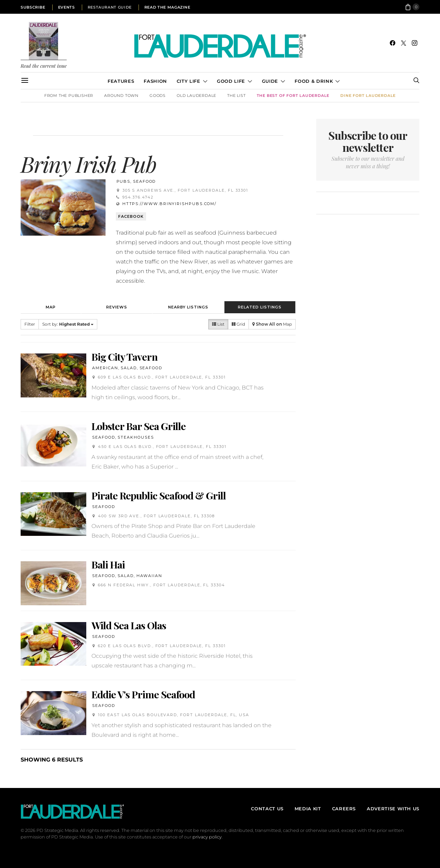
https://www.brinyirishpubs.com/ (170, 204)
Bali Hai (108, 564)
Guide (270, 81)
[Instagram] (415, 43)
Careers (344, 809)
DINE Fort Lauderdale (368, 95)
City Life (189, 81)
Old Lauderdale (196, 95)
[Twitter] (404, 43)
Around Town (121, 95)
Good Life (231, 81)
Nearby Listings (188, 307)
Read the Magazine (167, 7)
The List (236, 95)
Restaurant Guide (110, 7)
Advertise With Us (393, 809)
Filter (30, 324)
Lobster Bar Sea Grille (139, 426)
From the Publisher (69, 95)
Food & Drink (314, 81)
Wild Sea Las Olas (129, 625)
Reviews (117, 307)
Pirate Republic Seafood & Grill (159, 495)
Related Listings (260, 307)
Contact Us (267, 809)
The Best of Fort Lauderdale (293, 95)
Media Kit (308, 809)
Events (67, 7)
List (218, 324)
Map (51, 307)
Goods (158, 95)
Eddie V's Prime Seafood (143, 694)
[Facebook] (393, 43)
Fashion (155, 81)
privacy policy (207, 837)
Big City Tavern (124, 357)
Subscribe (33, 7)
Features (121, 81)
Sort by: (68, 324)
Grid (238, 324)
